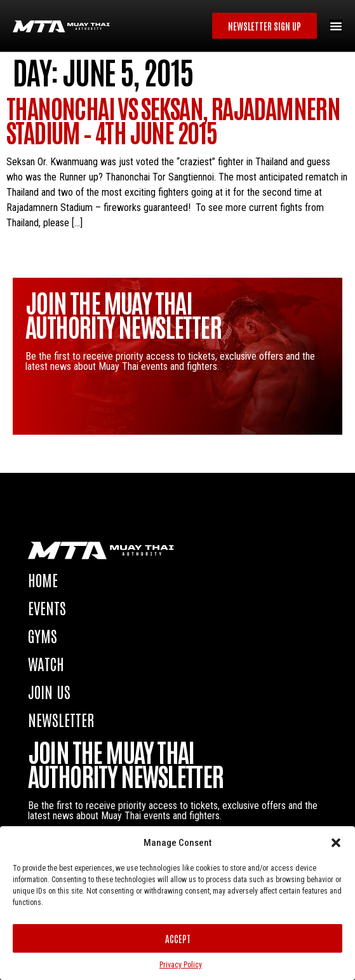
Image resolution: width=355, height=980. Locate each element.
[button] (336, 843)
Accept (178, 938)
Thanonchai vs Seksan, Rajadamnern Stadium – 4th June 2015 (173, 119)
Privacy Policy (181, 965)
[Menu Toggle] (336, 26)
